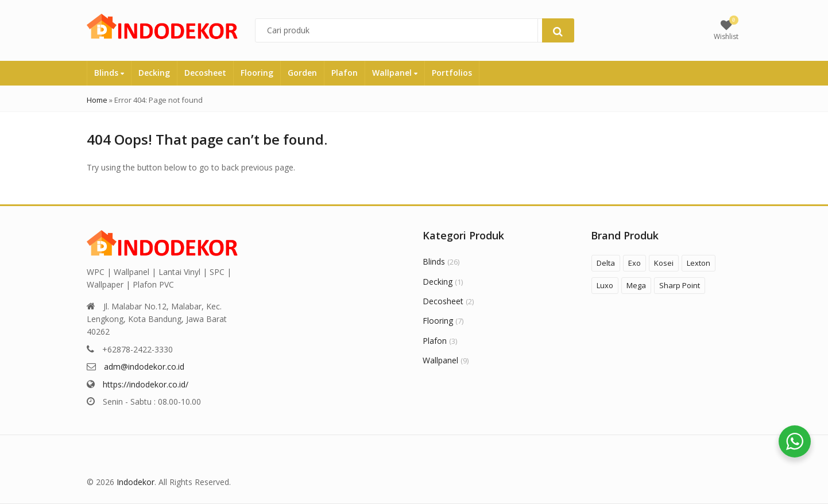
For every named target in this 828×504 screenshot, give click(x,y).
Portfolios (452, 73)
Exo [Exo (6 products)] (634, 263)
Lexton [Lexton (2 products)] (699, 263)
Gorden (302, 73)
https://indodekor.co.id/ (146, 384)
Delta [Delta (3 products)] (606, 263)
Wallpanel (395, 73)
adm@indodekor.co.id (144, 367)
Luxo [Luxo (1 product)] (605, 285)
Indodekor (136, 482)
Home (97, 100)
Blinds (109, 73)
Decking (154, 73)
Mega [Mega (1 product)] (636, 285)
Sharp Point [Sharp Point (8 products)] (680, 285)
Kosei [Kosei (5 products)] (664, 263)
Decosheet (205, 73)
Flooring (257, 73)
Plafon (345, 73)
